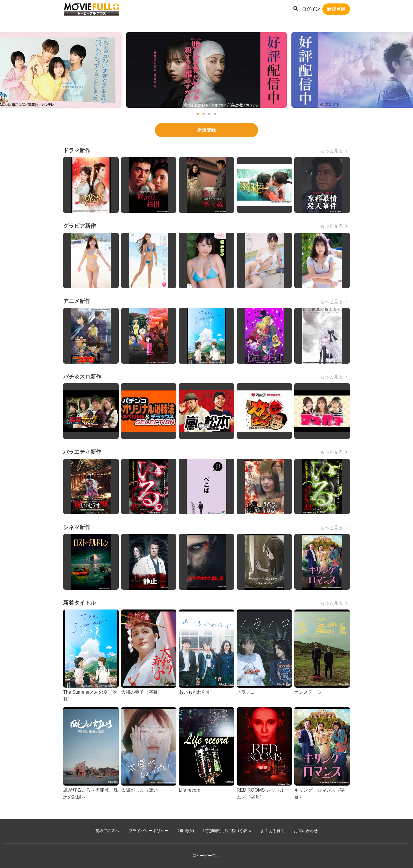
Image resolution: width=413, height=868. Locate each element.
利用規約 (186, 831)
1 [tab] (198, 114)
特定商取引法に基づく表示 (227, 831)
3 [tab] (209, 114)
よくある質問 (272, 831)
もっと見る (332, 151)
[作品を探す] (296, 9)
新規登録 (336, 9)
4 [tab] (215, 114)
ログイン (311, 9)
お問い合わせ (306, 831)
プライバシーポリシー (149, 831)
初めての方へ (107, 831)
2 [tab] (204, 114)
